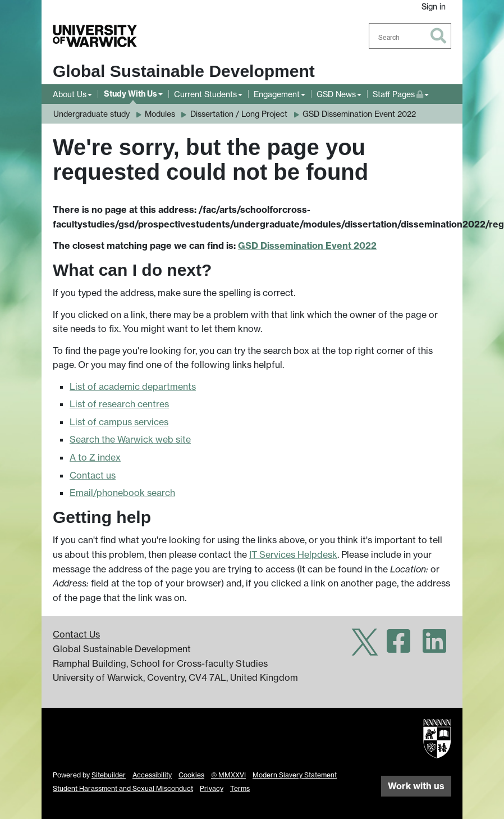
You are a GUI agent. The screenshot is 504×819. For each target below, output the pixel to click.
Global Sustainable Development (184, 71)
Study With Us (130, 94)
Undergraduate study (91, 114)
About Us (70, 94)
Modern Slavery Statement (295, 775)
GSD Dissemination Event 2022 (359, 114)
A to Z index (95, 457)
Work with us (416, 786)
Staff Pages (401, 93)
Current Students (205, 94)
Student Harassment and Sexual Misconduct (123, 788)
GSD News (336, 94)
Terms (240, 788)
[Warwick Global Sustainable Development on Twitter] (365, 648)
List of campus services (119, 422)
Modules (160, 114)
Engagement (277, 94)
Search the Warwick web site (130, 439)
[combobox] (410, 36)
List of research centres (119, 404)
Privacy (212, 788)
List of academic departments (133, 386)
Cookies (191, 775)
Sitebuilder (109, 775)
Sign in (434, 6)
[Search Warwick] (410, 36)
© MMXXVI (228, 775)
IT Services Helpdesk (293, 554)
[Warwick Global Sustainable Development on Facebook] (398, 648)
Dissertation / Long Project (239, 114)
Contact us (93, 475)
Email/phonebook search (122, 493)
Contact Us (76, 634)
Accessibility (152, 775)
